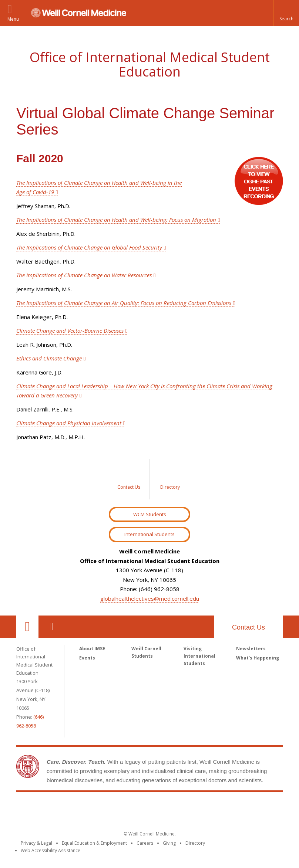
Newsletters (251, 649)
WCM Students (150, 514)
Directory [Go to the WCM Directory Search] (195, 843)
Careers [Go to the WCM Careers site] (145, 843)
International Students (149, 534)
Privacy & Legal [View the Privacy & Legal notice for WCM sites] (36, 843)
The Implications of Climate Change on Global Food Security (89, 247)
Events (87, 658)
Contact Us (248, 627)
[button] (286, 13)
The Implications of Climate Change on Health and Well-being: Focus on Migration (116, 220)
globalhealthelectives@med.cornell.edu (150, 599)
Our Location (27, 627)
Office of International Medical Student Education (150, 65)
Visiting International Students (199, 656)
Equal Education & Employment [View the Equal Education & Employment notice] (94, 843)
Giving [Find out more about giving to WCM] (169, 843)
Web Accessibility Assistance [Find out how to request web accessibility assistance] (51, 850)
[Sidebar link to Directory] (170, 479)
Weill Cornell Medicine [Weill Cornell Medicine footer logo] (149, 807)
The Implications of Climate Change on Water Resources (84, 275)
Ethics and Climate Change (49, 358)
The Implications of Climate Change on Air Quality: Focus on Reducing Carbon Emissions (124, 303)
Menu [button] (13, 19)
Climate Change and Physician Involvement (69, 423)
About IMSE (92, 649)
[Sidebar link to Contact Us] (129, 479)
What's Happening (258, 658)
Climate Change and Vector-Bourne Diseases (70, 330)
